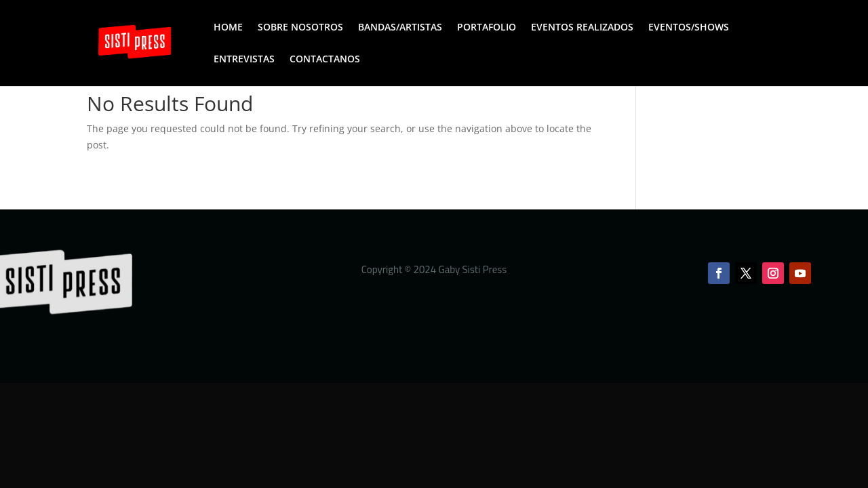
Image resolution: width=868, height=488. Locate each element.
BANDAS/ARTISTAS (400, 28)
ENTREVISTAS (244, 60)
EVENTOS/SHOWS (689, 28)
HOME (228, 28)
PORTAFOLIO (487, 28)
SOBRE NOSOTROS (300, 28)
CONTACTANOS (325, 60)
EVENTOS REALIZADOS (582, 28)
